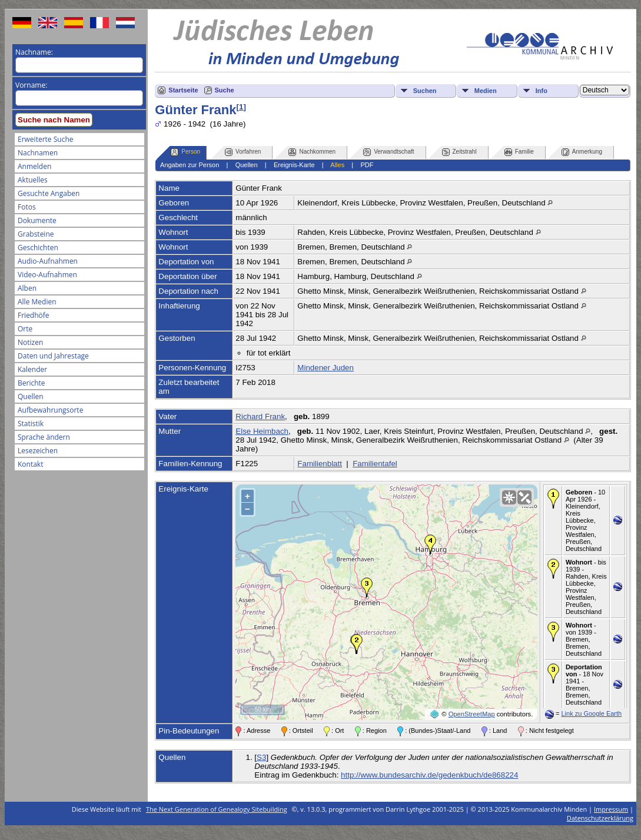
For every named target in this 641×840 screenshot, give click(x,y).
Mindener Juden (326, 368)
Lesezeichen (38, 451)
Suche (225, 90)
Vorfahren (243, 152)
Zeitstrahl (459, 152)
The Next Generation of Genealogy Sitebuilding (217, 809)
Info (542, 91)
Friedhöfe (34, 315)
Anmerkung (582, 152)
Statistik (31, 424)
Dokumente (37, 220)
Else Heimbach (262, 431)
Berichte (31, 383)
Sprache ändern (44, 437)
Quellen (31, 396)
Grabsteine (36, 234)
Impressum (611, 809)
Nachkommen (312, 152)
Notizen (30, 342)
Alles (337, 165)
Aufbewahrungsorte (50, 410)
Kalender (32, 369)
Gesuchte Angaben (49, 193)
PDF (367, 165)
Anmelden (34, 166)
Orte (25, 329)
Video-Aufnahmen (47, 275)
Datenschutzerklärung (600, 818)
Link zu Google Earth (591, 713)
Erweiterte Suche (45, 139)
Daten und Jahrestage (53, 356)
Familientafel (375, 464)
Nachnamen (38, 153)
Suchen (425, 91)
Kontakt (30, 464)
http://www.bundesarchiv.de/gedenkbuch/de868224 (429, 775)
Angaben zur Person (190, 165)
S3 (261, 757)
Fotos (27, 207)
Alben (27, 288)
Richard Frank (260, 416)
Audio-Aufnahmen (48, 261)
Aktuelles (33, 180)
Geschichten (38, 248)
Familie (519, 152)
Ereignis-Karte (294, 165)
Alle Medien (37, 302)
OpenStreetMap (472, 714)
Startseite (183, 90)
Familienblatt (320, 464)
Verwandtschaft (388, 152)
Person (185, 152)
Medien (486, 91)
